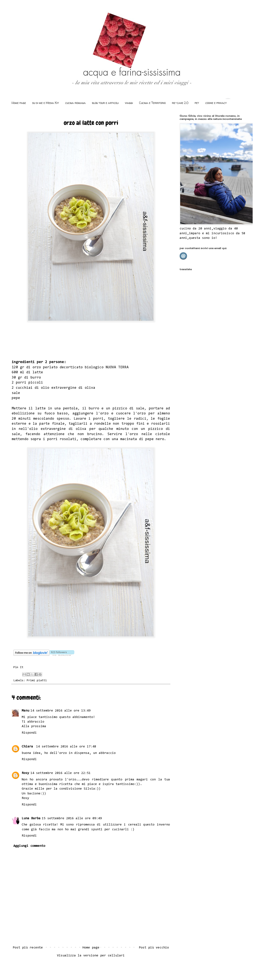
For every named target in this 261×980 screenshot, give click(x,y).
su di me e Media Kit (46, 103)
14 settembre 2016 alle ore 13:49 (61, 711)
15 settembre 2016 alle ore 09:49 (72, 818)
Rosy (25, 773)
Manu (25, 711)
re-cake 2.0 (180, 103)
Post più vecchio (154, 948)
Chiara (28, 747)
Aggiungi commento (29, 846)
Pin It (18, 667)
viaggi (129, 103)
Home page (19, 103)
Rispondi (29, 733)
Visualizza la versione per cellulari (91, 956)
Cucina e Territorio (152, 103)
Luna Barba (31, 818)
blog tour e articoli (105, 103)
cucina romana (75, 103)
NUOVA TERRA (117, 367)
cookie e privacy (216, 103)
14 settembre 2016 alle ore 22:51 (61, 773)
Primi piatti (37, 681)
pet (197, 103)
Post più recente (28, 948)
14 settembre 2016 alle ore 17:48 (66, 747)
